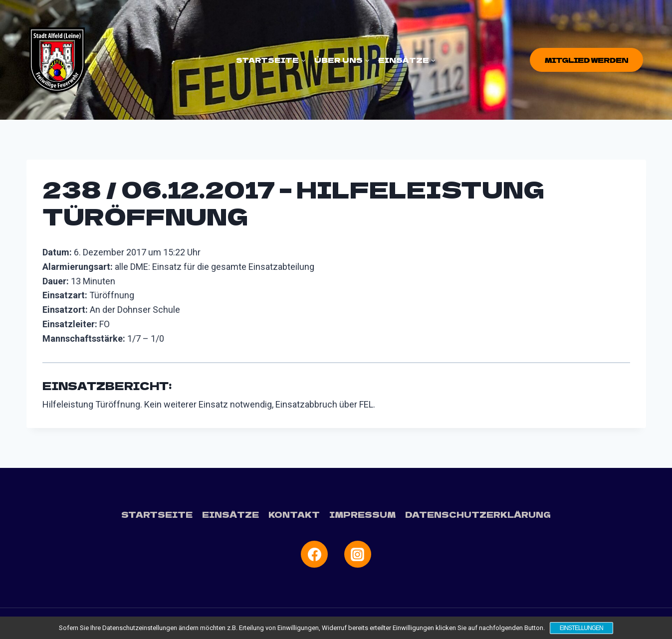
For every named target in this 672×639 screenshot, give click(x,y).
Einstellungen (581, 628)
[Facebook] (314, 554)
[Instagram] (358, 554)
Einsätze (230, 514)
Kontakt (294, 514)
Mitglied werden (586, 60)
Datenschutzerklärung (478, 514)
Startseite (157, 514)
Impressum (362, 514)
